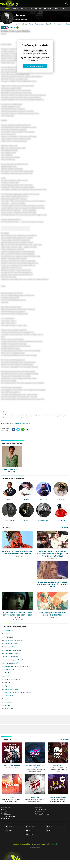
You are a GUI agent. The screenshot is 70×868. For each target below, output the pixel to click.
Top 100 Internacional (8, 816)
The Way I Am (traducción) (13, 653)
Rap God (7, 686)
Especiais (4, 810)
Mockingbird (9, 637)
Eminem (20, 15)
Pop (26, 19)
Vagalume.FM (59, 9)
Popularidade (58, 24)
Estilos (24, 9)
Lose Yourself (9, 631)
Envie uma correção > (23, 424)
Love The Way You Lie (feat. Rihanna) (16, 666)
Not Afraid (8, 673)
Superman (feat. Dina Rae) (13, 650)
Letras (18, 24)
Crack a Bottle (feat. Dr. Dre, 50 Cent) (18, 692)
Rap (22, 19)
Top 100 (16, 9)
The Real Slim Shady (11, 644)
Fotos (31, 24)
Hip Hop (18, 19)
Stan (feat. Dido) (10, 647)
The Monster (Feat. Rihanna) (14, 660)
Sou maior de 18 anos (35, 66)
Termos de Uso (40, 812)
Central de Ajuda (40, 810)
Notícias (38, 9)
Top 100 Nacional (6, 814)
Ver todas (65, 528)
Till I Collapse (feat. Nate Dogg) (14, 640)
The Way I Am (9, 696)
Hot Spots (47, 9)
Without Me (8, 634)
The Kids (7, 699)
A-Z (31, 9)
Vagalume (9, 3)
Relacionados (39, 24)
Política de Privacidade (42, 814)
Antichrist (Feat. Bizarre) (13, 679)
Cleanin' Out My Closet (12, 689)
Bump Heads (9, 709)
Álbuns (25, 24)
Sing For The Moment (12, 657)
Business (8, 705)
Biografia (49, 24)
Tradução (14, 27)
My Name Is (8, 702)
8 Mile (7, 676)
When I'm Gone (9, 670)
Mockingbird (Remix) (11, 663)
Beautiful (8, 683)
